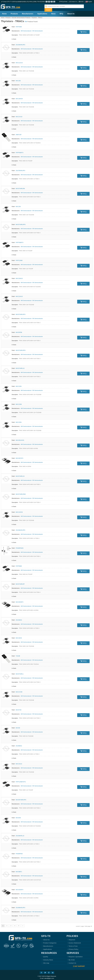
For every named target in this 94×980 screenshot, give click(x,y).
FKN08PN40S (20, 547)
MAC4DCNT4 (19, 457)
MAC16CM (19, 637)
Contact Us (74, 2)
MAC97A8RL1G (20, 367)
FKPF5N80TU (20, 152)
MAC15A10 (19, 763)
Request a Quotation (75, 956)
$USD (82, 2)
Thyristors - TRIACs (37, 17)
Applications (42, 13)
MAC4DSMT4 (19, 889)
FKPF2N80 (19, 26)
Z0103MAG (19, 619)
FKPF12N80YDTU (21, 781)
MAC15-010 (19, 116)
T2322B (18, 655)
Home (4, 13)
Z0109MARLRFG (20, 907)
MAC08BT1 (19, 871)
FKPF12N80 (19, 259)
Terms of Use (72, 945)
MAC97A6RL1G (20, 475)
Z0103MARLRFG (20, 44)
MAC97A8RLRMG (21, 493)
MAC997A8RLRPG (21, 799)
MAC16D (18, 80)
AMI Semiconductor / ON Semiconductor (32, 30)
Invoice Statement (74, 942)
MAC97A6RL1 (20, 673)
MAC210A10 (19, 295)
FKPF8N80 (19, 565)
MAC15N (18, 206)
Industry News (47, 959)
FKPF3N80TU (20, 242)
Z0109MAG (19, 745)
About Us (71, 13)
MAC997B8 (19, 331)
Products (14, 13)
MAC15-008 (19, 691)
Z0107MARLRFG (20, 170)
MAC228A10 (19, 277)
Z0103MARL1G (20, 835)
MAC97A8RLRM (20, 188)
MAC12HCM (19, 511)
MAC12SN (19, 385)
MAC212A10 (19, 62)
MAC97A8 (19, 709)
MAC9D (18, 727)
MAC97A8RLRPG (21, 224)
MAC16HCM (19, 98)
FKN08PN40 (19, 853)
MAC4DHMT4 (20, 601)
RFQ (61, 13)
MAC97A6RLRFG (21, 313)
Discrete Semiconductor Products (21, 17)
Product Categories (49, 942)
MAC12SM (19, 403)
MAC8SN (18, 817)
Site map (45, 962)
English (90, 2)
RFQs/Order (64, 2)
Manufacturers (28, 13)
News (53, 13)
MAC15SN (19, 421)
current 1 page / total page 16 (84, 925)
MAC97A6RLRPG (21, 349)
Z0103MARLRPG (20, 529)
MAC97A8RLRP (20, 583)
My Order (71, 959)
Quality (45, 956)
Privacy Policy (72, 948)
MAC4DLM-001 (20, 439)
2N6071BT (19, 134)
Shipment (71, 939)
